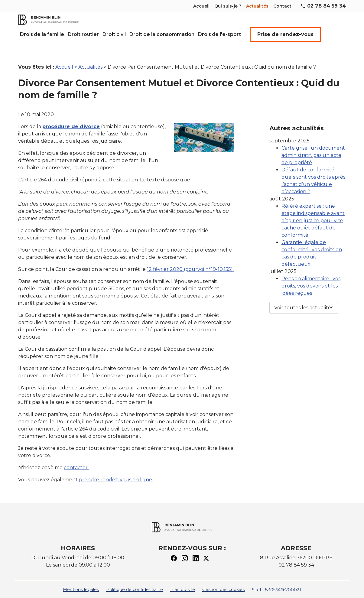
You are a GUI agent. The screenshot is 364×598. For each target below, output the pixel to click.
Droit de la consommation (162, 34)
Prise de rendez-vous (285, 34)
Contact (282, 6)
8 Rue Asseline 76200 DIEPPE (296, 550)
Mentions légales (81, 582)
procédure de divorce (71, 119)
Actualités (257, 6)
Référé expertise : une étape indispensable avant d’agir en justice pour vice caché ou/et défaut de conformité (313, 200)
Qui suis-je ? (228, 6)
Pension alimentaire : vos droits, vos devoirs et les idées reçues (311, 265)
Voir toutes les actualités (304, 287)
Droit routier (83, 34)
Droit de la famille (42, 34)
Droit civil (114, 34)
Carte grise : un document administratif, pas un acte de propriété (313, 135)
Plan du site (183, 582)
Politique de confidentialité (135, 582)
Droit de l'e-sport (219, 34)
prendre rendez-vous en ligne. (116, 472)
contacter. (76, 460)
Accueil (201, 6)
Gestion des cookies (223, 582)
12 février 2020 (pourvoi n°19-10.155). (190, 262)
